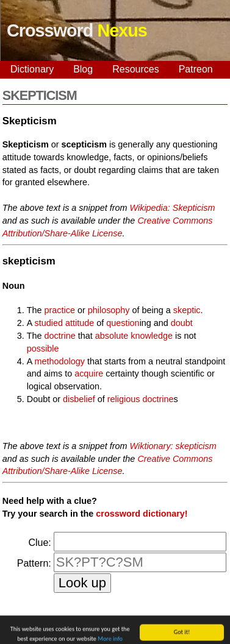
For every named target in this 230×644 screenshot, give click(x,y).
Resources (135, 69)
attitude (80, 323)
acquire (89, 373)
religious (124, 399)
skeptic (187, 310)
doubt (182, 323)
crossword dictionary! (142, 514)
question (123, 323)
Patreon (196, 69)
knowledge (152, 336)
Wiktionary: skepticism (173, 446)
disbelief (79, 399)
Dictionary (32, 69)
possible (43, 349)
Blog (83, 69)
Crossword (77, 30)
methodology (60, 361)
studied (49, 323)
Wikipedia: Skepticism (173, 208)
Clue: (39, 543)
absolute (112, 336)
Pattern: (34, 563)
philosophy (109, 310)
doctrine (60, 336)
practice (60, 310)
